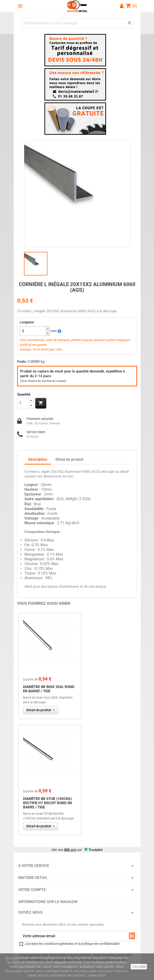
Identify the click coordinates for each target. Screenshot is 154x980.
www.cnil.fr (97, 975)
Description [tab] (38, 459)
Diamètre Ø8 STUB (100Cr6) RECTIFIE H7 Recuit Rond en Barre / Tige (47, 803)
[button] (47, 329)
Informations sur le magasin (48, 902)
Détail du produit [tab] (69, 459)
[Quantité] (23, 403)
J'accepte (139, 967)
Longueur (27, 322)
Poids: (22, 362)
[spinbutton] (35, 331)
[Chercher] (77, 23)
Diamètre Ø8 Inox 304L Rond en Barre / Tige (49, 689)
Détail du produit (39, 710)
